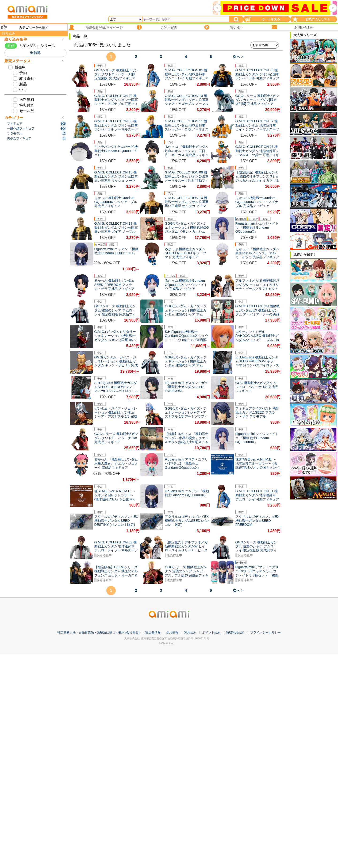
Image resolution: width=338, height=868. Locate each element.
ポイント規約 (211, 632)
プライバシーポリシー (265, 632)
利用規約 (190, 632)
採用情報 (172, 632)
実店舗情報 (153, 632)
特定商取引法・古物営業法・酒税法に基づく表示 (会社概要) (98, 632)
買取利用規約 (235, 632)
